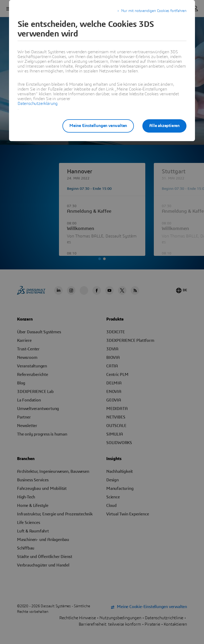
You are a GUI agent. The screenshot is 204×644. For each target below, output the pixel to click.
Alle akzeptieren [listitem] (164, 126)
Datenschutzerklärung (38, 104)
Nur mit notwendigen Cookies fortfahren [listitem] (154, 11)
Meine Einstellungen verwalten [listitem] (98, 126)
